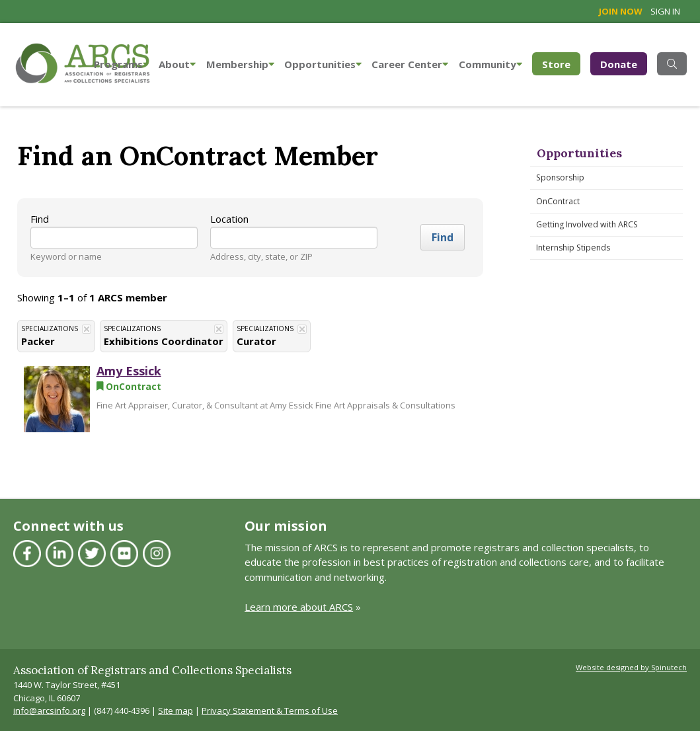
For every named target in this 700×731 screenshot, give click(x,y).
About (177, 64)
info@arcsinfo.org (49, 711)
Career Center (410, 64)
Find (40, 219)
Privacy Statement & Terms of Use (270, 711)
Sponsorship (560, 177)
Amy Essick (129, 371)
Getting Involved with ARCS (587, 224)
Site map (175, 711)
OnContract (558, 201)
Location (229, 219)
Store (561, 63)
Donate (619, 64)
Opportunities (323, 64)
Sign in (665, 11)
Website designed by (631, 667)
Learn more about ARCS (299, 607)
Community (490, 64)
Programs (121, 64)
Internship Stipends (573, 248)
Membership (240, 64)
